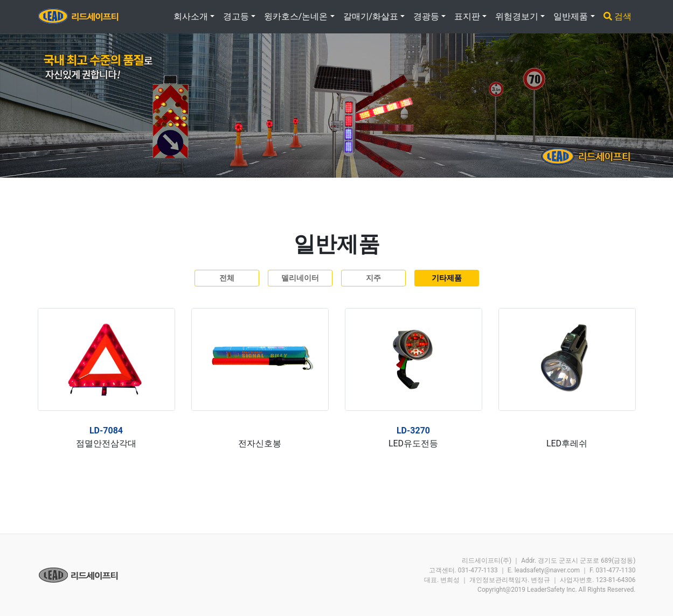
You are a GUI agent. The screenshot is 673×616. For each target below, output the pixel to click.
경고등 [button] (236, 16)
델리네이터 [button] (300, 278)
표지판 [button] (467, 16)
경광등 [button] (426, 16)
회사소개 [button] (191, 16)
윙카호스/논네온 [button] (296, 16)
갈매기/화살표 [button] (371, 16)
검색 (618, 16)
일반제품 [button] (571, 16)
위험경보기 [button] (517, 16)
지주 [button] (373, 278)
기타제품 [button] (447, 278)
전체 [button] (227, 278)
